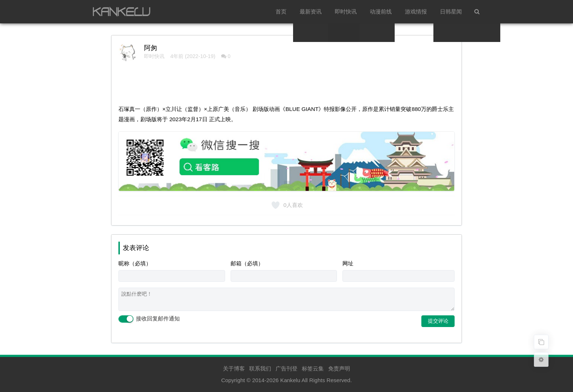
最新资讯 (311, 11)
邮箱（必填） (247, 263)
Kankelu (290, 380)
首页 (281, 11)
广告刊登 (286, 368)
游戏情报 (416, 11)
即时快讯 (346, 11)
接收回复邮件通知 (149, 319)
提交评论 (438, 321)
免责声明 (339, 368)
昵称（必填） (135, 263)
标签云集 (313, 368)
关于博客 (234, 368)
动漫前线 (381, 11)
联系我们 (260, 368)
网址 (348, 263)
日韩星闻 (451, 11)
